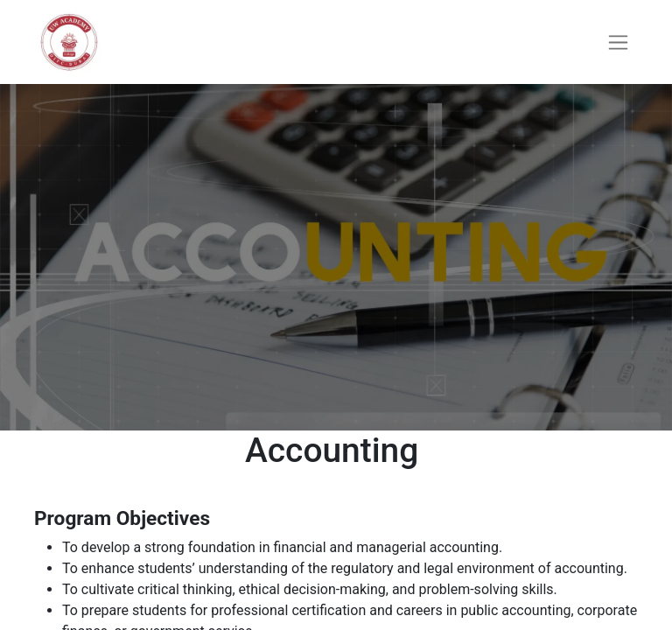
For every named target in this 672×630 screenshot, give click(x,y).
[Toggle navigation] (618, 42)
